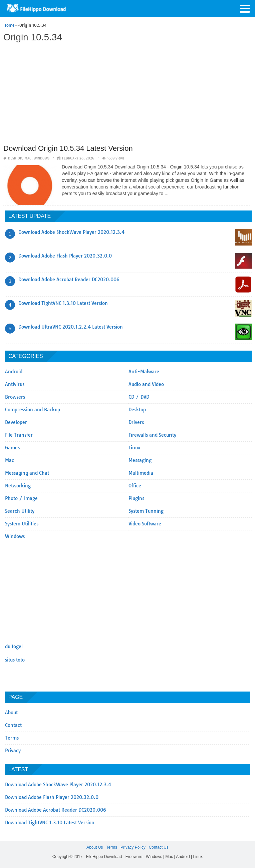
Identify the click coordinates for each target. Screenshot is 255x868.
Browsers (15, 397)
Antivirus (15, 384)
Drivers (136, 422)
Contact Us (159, 847)
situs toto (15, 660)
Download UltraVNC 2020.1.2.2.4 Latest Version (71, 327)
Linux (134, 448)
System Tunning (146, 511)
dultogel (14, 646)
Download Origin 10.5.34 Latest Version (68, 148)
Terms (12, 738)
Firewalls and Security (152, 435)
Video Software (145, 524)
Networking (18, 486)
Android (14, 372)
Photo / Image (21, 498)
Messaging (140, 460)
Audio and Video (146, 384)
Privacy (13, 751)
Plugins (136, 498)
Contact (13, 725)
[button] (245, 8)
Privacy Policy (133, 847)
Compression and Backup (33, 410)
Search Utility (20, 511)
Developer (16, 422)
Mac (28, 158)
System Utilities (22, 524)
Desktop (15, 158)
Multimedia (141, 473)
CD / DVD (139, 397)
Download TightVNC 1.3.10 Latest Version (63, 303)
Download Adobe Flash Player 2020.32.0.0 (65, 256)
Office (135, 486)
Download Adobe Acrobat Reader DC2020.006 (69, 280)
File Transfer (19, 435)
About (11, 713)
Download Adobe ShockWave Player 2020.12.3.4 (71, 232)
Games (12, 448)
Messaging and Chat (27, 473)
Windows (42, 158)
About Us (95, 847)
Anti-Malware (144, 372)
